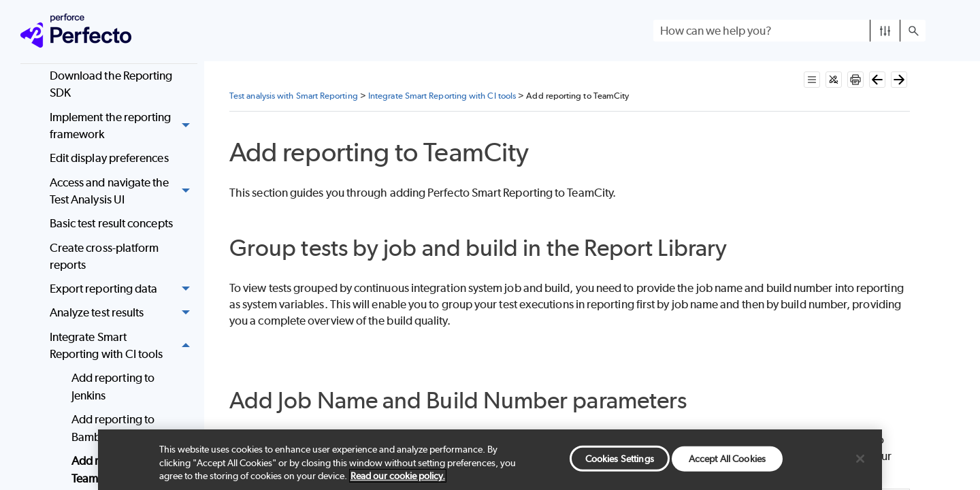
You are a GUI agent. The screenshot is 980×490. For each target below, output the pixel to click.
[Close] (860, 459)
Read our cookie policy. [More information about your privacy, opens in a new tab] (398, 476)
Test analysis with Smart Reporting (294, 96)
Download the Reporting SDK (111, 84)
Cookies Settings (620, 458)
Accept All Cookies (727, 458)
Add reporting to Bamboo (113, 428)
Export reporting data (124, 290)
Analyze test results (124, 313)
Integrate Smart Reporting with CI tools (124, 346)
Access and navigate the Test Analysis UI (124, 192)
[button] (885, 31)
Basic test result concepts (111, 223)
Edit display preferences (109, 158)
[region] (490, 460)
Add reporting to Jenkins (113, 387)
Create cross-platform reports (104, 257)
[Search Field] (789, 31)
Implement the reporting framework (124, 126)
